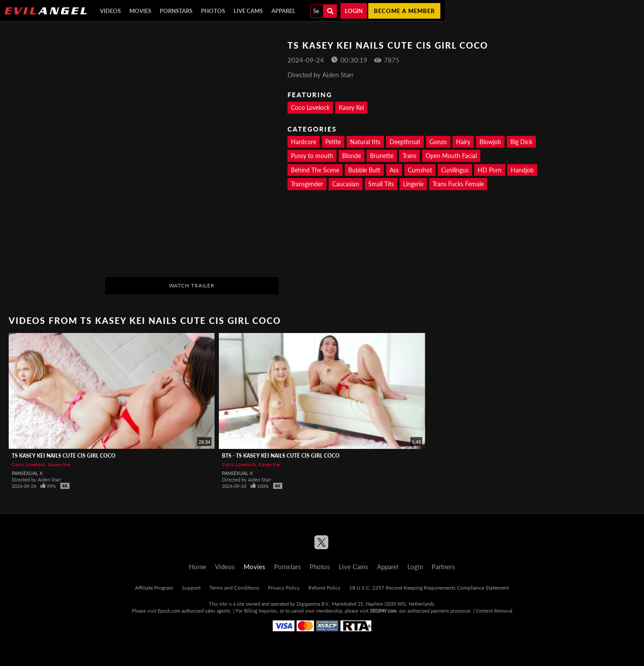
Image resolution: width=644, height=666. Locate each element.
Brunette (382, 156)
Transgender (307, 184)
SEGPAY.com (383, 611)
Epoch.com (169, 611)
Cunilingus (455, 170)
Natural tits (365, 142)
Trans (410, 156)
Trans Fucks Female (458, 184)
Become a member (404, 11)
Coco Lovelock (310, 107)
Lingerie (413, 184)
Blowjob (490, 142)
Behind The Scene (315, 170)
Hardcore (304, 142)
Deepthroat (405, 142)
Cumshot (420, 170)
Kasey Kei (351, 107)
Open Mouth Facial (451, 156)
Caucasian (346, 184)
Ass (394, 170)
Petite (333, 142)
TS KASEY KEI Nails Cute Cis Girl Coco (64, 456)
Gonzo (438, 142)
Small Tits (381, 184)
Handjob (522, 170)
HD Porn (490, 170)
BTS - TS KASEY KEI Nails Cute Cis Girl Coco (281, 456)
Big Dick (521, 142)
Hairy (463, 142)
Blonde (352, 156)
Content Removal (494, 611)
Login (354, 11)
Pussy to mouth (312, 156)
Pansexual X (27, 473)
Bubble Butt (364, 170)
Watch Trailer (192, 285)
